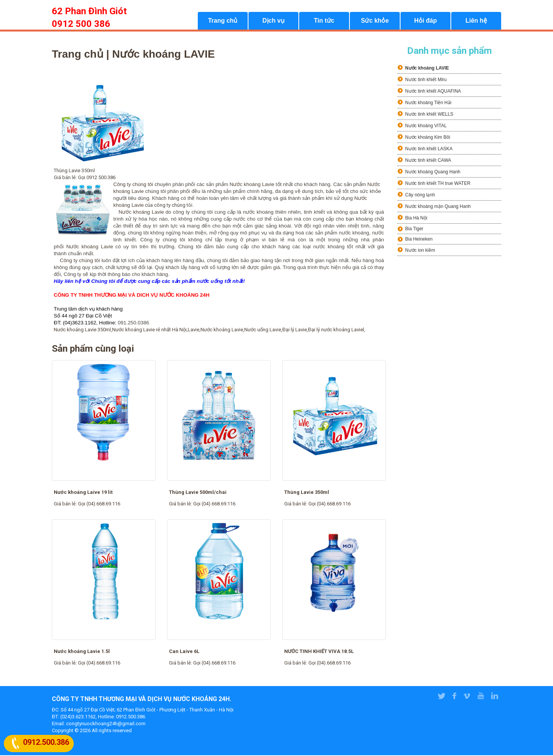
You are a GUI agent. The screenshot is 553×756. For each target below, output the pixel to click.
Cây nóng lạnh (420, 196)
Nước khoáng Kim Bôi (428, 138)
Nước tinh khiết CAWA (428, 161)
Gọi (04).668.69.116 (99, 504)
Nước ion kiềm (420, 251)
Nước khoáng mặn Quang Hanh (438, 207)
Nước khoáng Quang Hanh (433, 173)
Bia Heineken (419, 240)
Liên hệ (476, 21)
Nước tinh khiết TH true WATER (438, 184)
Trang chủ (223, 21)
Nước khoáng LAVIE (427, 69)
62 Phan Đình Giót (89, 11)
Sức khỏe (375, 21)
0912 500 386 (81, 24)
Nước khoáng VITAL (426, 126)
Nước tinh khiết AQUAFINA (433, 92)
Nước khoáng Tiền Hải (428, 103)
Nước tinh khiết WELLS (429, 115)
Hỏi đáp (426, 21)
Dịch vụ (273, 21)
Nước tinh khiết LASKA (429, 150)
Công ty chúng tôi (80, 261)
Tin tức (324, 21)
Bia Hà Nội (416, 219)
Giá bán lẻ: (66, 504)
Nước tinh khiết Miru (426, 80)
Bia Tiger (414, 229)
